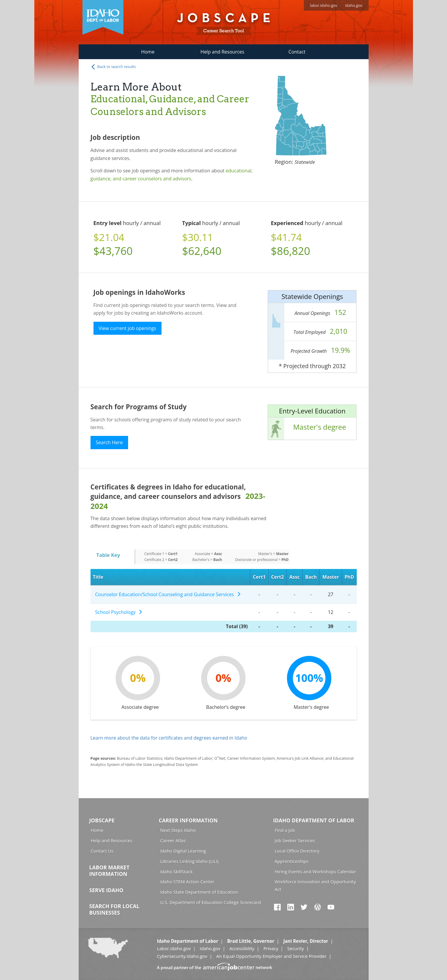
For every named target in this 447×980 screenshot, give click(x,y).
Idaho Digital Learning (183, 851)
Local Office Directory (297, 851)
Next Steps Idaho (178, 830)
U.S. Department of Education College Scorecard (211, 902)
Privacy (271, 948)
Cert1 (259, 577)
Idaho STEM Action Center (187, 882)
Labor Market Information (109, 871)
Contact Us (102, 851)
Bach (311, 577)
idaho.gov (354, 5)
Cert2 (277, 577)
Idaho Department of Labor (314, 820)
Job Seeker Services (295, 840)
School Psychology (119, 612)
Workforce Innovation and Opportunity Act (315, 885)
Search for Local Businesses (114, 909)
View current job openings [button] (128, 328)
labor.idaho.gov (324, 5)
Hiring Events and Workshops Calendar (315, 871)
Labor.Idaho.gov (174, 948)
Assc (294, 577)
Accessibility (242, 948)
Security (296, 948)
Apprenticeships (291, 861)
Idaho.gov (210, 948)
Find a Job (285, 830)
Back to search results (113, 67)
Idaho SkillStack (177, 871)
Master (330, 577)
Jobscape (102, 820)
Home (148, 52)
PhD (349, 577)
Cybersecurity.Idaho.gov (182, 956)
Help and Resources (222, 52)
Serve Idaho (106, 890)
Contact (297, 52)
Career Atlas (173, 840)
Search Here (109, 442)
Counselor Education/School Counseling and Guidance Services (168, 594)
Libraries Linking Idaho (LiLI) (189, 861)
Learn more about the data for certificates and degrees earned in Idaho (169, 738)
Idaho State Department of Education (199, 892)
